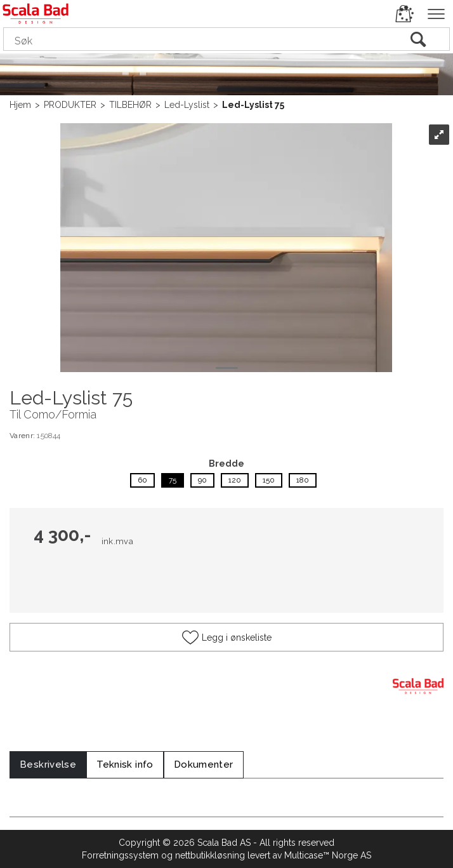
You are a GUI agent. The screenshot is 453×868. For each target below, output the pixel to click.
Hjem (20, 105)
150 (269, 480)
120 (235, 480)
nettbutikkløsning (210, 855)
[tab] (48, 765)
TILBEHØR (130, 105)
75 (173, 480)
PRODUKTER (70, 105)
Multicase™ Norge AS (328, 855)
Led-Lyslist (187, 105)
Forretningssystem (120, 855)
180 (303, 480)
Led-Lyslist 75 (253, 105)
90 (202, 480)
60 (142, 480)
